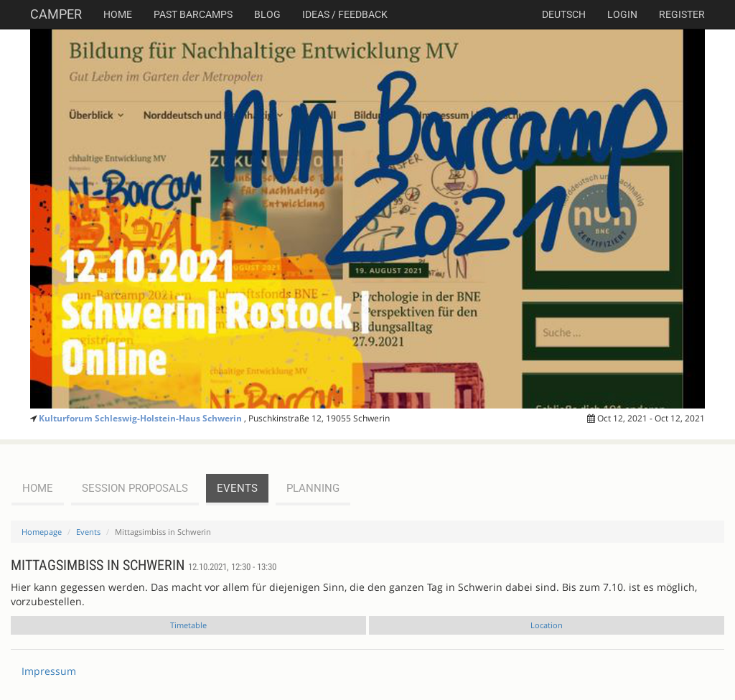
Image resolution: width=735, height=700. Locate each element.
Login (622, 14)
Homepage (42, 532)
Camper (56, 14)
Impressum (49, 671)
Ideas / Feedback (345, 14)
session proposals (135, 488)
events (237, 488)
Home (118, 14)
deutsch (564, 14)
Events (88, 532)
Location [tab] (547, 625)
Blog (267, 14)
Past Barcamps (193, 14)
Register (682, 14)
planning (313, 488)
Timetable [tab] (188, 625)
